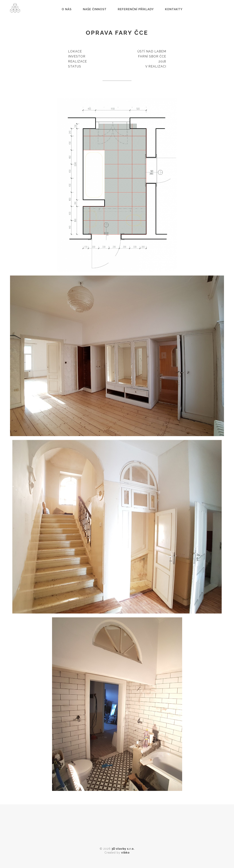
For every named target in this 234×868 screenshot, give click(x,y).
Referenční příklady (137, 10)
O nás (67, 10)
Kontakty (175, 10)
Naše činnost (96, 10)
